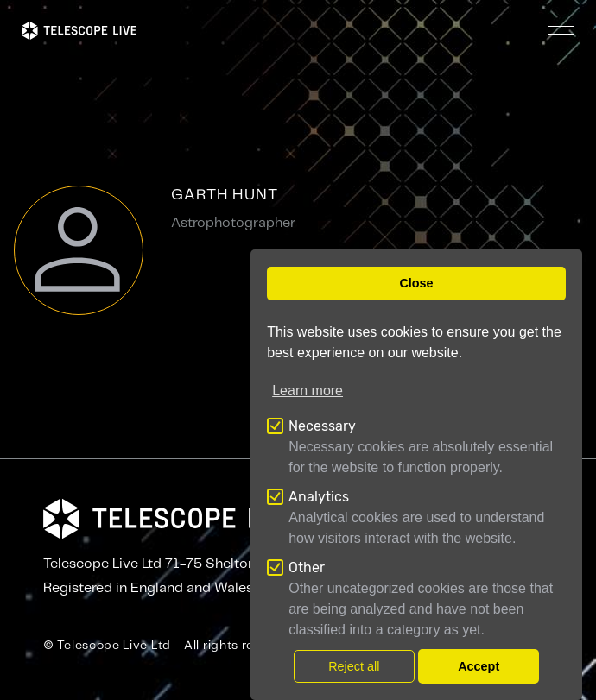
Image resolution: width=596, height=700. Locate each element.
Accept (479, 666)
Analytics (319, 497)
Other (307, 568)
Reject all (354, 666)
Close (416, 283)
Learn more (308, 391)
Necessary (322, 426)
